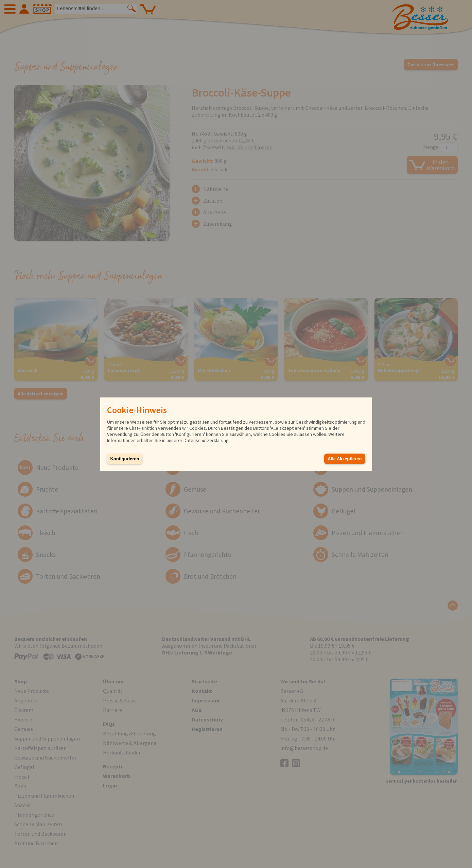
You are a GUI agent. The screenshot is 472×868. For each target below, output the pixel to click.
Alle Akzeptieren (345, 459)
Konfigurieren (125, 459)
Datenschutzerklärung (206, 440)
